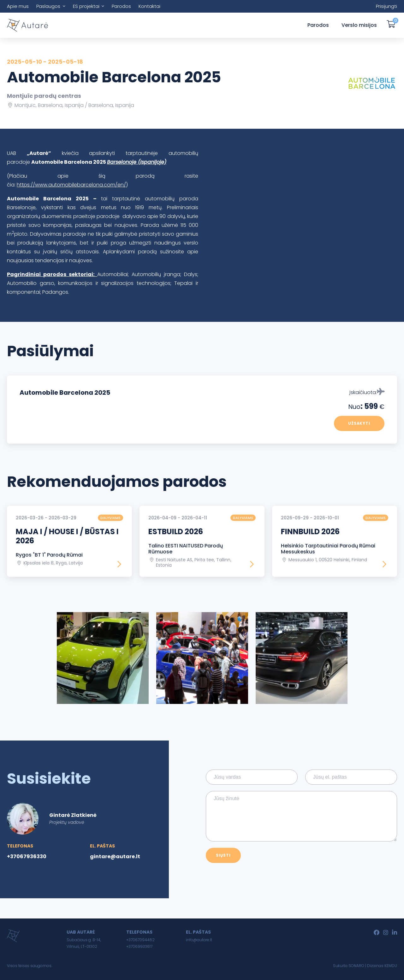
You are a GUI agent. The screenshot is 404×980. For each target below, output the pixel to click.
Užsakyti (359, 423)
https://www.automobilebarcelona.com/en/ (71, 185)
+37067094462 (140, 940)
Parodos (121, 6)
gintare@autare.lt (115, 856)
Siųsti (223, 855)
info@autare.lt (199, 940)
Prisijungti (386, 6)
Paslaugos (48, 6)
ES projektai (86, 6)
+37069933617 (139, 946)
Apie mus (18, 6)
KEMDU (391, 966)
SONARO (356, 966)
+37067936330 (27, 856)
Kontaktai (149, 6)
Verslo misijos (359, 25)
